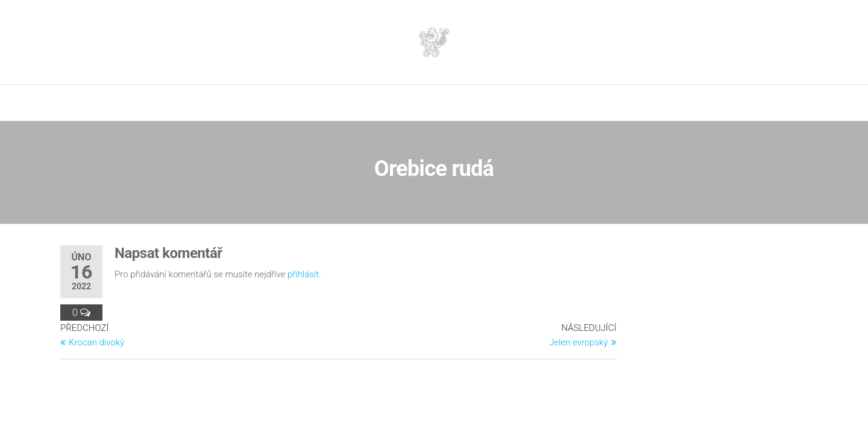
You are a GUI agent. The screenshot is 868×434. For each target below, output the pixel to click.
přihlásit (303, 274)
